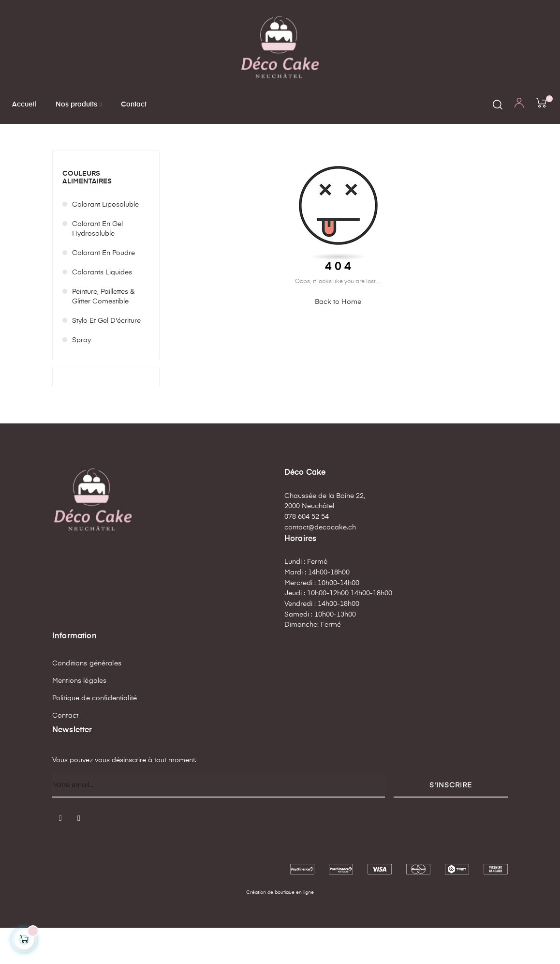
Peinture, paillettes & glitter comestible (103, 333)
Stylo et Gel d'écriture (106, 357)
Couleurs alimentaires (87, 214)
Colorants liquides (102, 309)
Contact (65, 752)
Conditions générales (87, 700)
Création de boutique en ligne (280, 929)
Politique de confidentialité (95, 735)
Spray (81, 377)
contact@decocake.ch (320, 564)
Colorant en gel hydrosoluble (97, 265)
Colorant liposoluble (105, 241)
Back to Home (338, 338)
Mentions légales (79, 717)
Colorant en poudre (103, 289)
